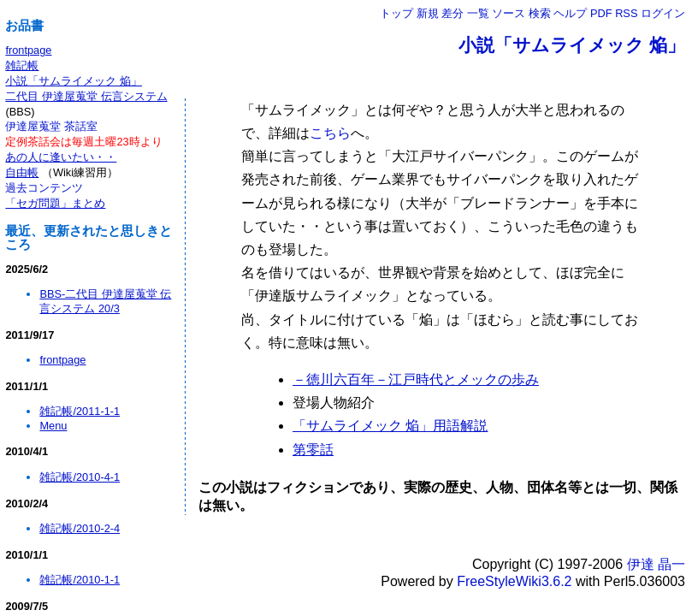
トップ (396, 13)
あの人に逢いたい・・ (61, 157)
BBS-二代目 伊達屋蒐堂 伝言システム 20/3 (105, 301)
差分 (452, 13)
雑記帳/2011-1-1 (80, 411)
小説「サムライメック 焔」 (572, 45)
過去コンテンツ (44, 188)
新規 (428, 13)
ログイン (663, 13)
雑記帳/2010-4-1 (80, 477)
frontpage (28, 50)
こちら (330, 133)
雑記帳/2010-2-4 (80, 528)
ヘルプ (570, 13)
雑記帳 (22, 65)
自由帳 (22, 172)
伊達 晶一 (656, 564)
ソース (509, 13)
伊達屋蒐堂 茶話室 (51, 126)
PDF (601, 13)
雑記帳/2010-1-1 (80, 580)
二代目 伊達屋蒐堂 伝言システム (86, 96)
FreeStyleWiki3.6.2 (514, 581)
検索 (540, 13)
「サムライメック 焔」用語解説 (390, 426)
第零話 (313, 450)
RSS (626, 13)
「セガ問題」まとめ (55, 203)
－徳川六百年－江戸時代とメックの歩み (416, 379)
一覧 (478, 13)
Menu (53, 426)
